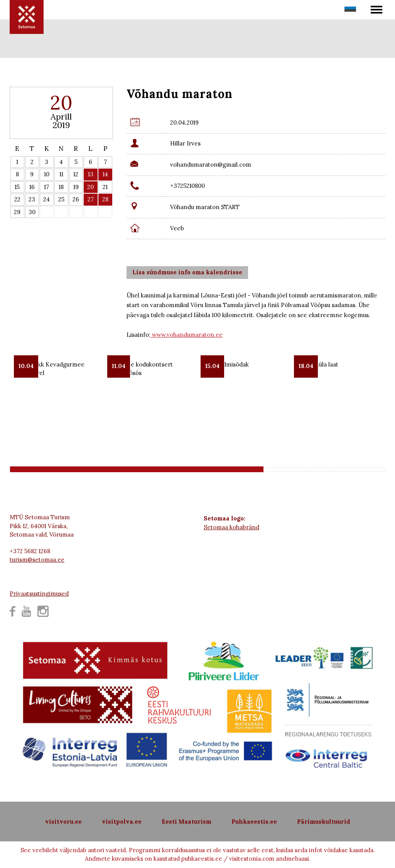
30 (32, 212)
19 (76, 187)
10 (47, 174)
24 (46, 199)
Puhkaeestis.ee (254, 822)
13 (91, 174)
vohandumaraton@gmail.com (211, 165)
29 (17, 212)
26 (76, 199)
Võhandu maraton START (205, 207)
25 (61, 199)
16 (32, 187)
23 (32, 199)
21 (105, 187)
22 (17, 199)
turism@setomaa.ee (37, 560)
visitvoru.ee (63, 822)
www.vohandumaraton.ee (187, 335)
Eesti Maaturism (187, 822)
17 (46, 187)
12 (76, 174)
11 (61, 174)
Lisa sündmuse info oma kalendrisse (187, 272)
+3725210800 (187, 186)
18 (61, 187)
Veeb (177, 228)
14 (105, 174)
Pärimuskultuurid (324, 822)
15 (17, 187)
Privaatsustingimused (39, 594)
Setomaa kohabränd (231, 527)
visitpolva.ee (122, 822)
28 (105, 199)
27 (91, 199)
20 (90, 187)
